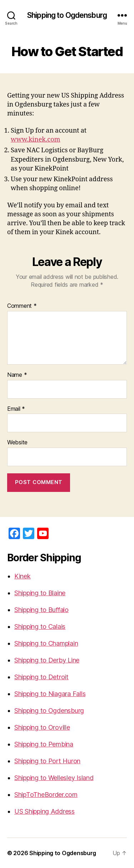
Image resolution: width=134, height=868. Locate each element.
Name (17, 375)
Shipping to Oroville (42, 727)
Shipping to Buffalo (41, 610)
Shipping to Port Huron (47, 761)
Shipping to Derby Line (47, 660)
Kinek (23, 576)
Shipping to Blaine (40, 593)
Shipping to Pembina (44, 744)
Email (16, 409)
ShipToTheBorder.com (46, 795)
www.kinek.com (36, 140)
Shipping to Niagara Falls (50, 694)
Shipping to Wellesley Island (54, 778)
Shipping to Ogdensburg (67, 15)
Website (17, 443)
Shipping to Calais (40, 627)
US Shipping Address (44, 811)
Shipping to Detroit (41, 677)
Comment (22, 306)
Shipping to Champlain (46, 643)
